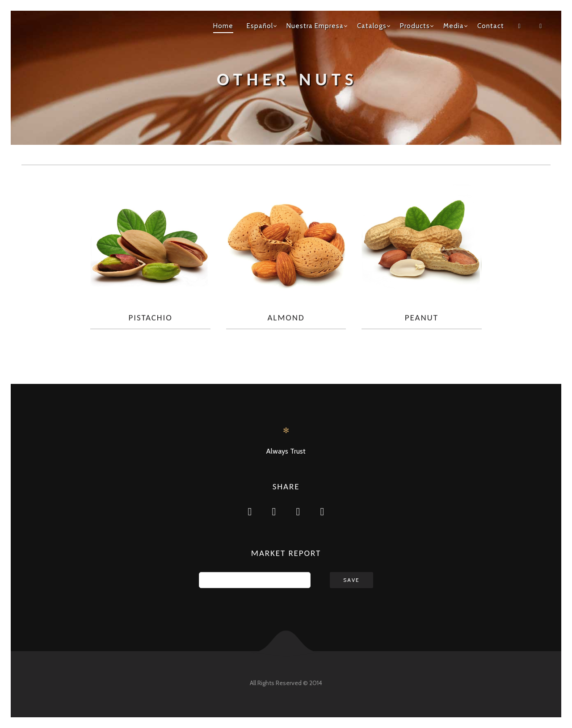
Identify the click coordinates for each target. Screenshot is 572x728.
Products (415, 26)
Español (260, 26)
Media (454, 26)
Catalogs (372, 26)
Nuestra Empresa (315, 26)
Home (223, 26)
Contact (491, 26)
